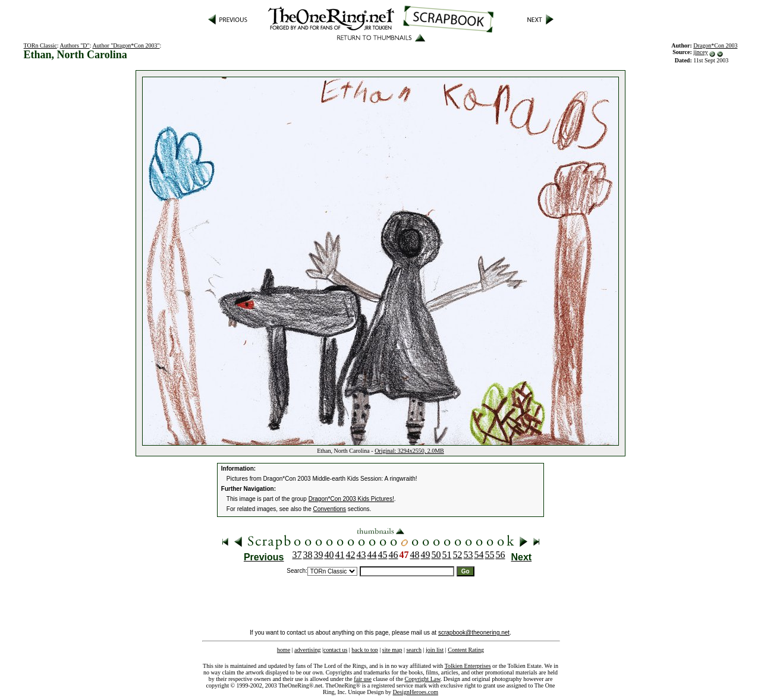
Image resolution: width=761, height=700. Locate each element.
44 (372, 555)
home (284, 650)
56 (501, 555)
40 (329, 555)
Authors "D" (75, 45)
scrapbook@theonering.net (474, 633)
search (414, 650)
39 (319, 555)
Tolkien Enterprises (468, 666)
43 (361, 555)
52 (458, 555)
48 (415, 555)
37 (297, 555)
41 (340, 555)
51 (447, 555)
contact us (335, 650)
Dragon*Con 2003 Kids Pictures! (351, 499)
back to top (364, 650)
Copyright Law (423, 679)
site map (392, 650)
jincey (700, 52)
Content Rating (466, 650)
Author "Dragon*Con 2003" (126, 45)
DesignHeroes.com (416, 692)
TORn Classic (40, 45)
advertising (307, 650)
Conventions (330, 509)
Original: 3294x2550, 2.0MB (409, 451)
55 (490, 555)
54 (479, 555)
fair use (363, 679)
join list (435, 650)
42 (351, 555)
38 (308, 555)
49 (426, 555)
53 (468, 555)
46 (394, 555)
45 (383, 555)
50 (436, 555)
